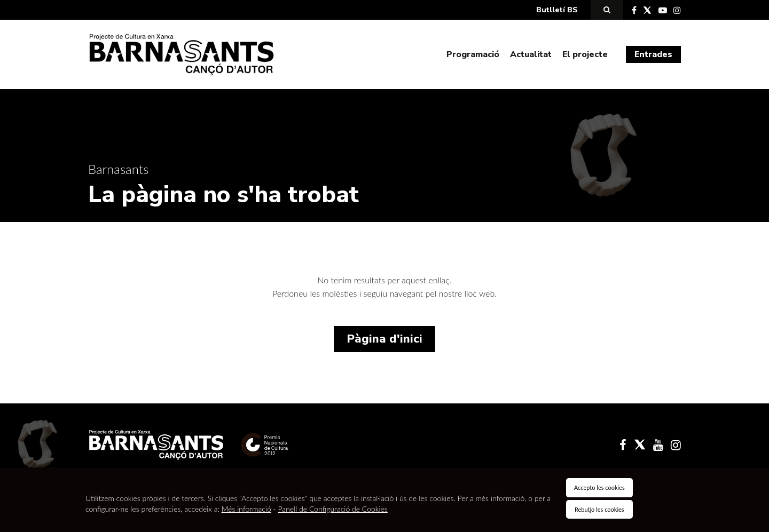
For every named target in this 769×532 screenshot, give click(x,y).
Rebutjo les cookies (599, 509)
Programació (473, 54)
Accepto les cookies (599, 487)
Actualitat (531, 54)
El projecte (585, 54)
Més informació (246, 509)
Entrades (653, 54)
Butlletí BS (557, 10)
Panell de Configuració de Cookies (333, 509)
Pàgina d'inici (384, 339)
